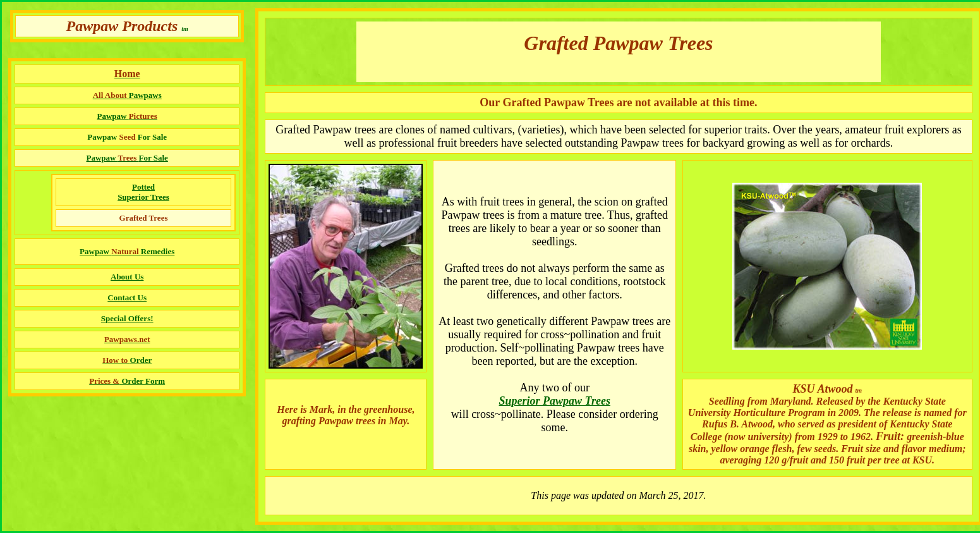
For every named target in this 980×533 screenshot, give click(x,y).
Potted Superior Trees (143, 192)
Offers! (140, 318)
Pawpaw (127, 158)
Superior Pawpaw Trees (555, 401)
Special (114, 318)
